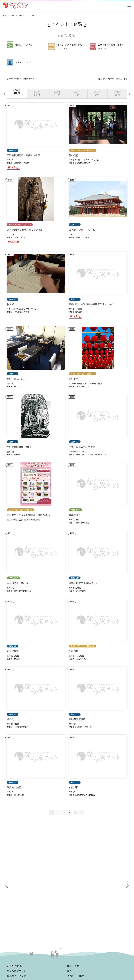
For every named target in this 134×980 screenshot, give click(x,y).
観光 (69, 872)
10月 (17, 92)
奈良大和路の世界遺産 (17, 906)
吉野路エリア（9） (24, 45)
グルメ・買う (74, 891)
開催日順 (102, 79)
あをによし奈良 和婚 (17, 925)
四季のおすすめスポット (18, 910)
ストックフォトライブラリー (80, 915)
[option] (17, 92)
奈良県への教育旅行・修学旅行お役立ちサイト (88, 911)
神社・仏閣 (73, 867)
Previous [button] (4, 94)
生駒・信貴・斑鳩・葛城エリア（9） (111, 46)
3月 (118, 94)
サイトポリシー (75, 930)
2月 (98, 94)
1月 (77, 94)
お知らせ (72, 901)
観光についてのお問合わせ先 (20, 914)
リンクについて (75, 934)
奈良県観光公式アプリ (19, 886)
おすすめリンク (15, 901)
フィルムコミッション (78, 918)
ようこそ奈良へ (15, 867)
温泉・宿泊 (73, 896)
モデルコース (74, 886)
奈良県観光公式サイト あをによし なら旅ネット (16, 5)
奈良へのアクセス (16, 872)
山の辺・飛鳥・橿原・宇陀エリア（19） (69, 46)
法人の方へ (73, 906)
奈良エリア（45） (24, 62)
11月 (37, 94)
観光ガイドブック (16, 877)
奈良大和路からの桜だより (19, 921)
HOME (5, 15)
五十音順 (124, 79)
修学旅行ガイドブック (19, 882)
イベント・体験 (16, 15)
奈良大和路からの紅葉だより (20, 917)
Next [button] (130, 94)
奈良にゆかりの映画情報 (79, 922)
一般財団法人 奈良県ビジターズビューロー (80, 939)
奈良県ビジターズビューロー (67, 954)
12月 (57, 94)
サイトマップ (74, 926)
